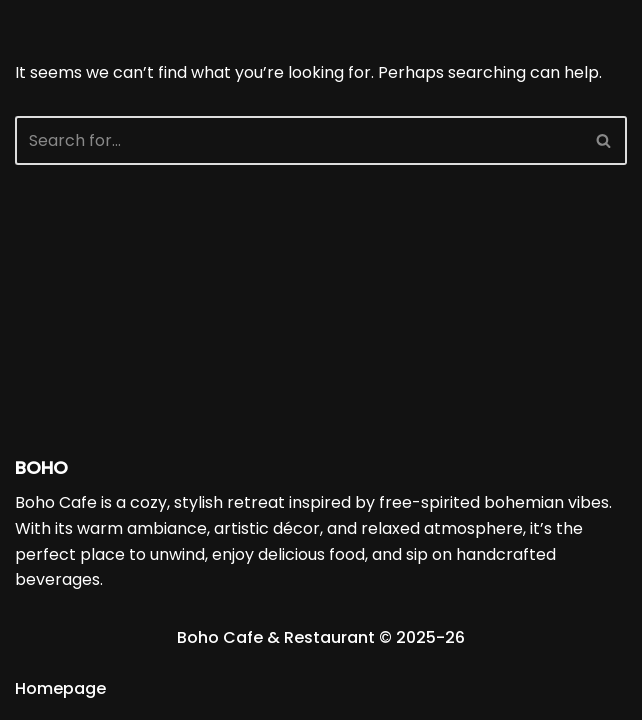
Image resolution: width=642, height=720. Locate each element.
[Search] (298, 140)
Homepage (60, 688)
